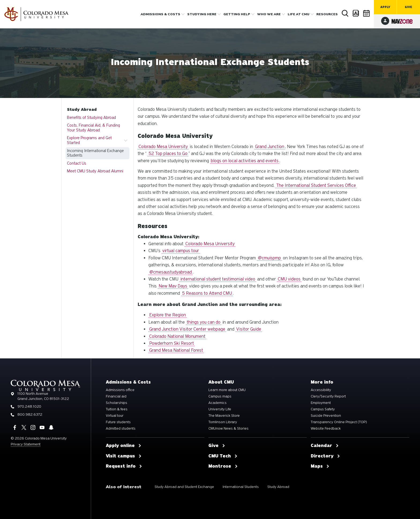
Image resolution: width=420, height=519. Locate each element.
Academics (217, 403)
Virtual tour (115, 416)
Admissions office (120, 390)
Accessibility (321, 390)
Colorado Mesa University (163, 147)
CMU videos (289, 279)
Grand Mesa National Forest (176, 350)
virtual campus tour (181, 251)
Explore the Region (168, 315)
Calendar (367, 13)
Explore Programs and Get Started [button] (89, 140)
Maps (320, 466)
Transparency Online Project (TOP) (339, 422)
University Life (220, 409)
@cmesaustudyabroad (170, 272)
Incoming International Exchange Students (95, 153)
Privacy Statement (26, 444)
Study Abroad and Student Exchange (184, 487)
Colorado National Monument (177, 336)
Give (408, 7)
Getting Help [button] (237, 14)
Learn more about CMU (227, 390)
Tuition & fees (117, 409)
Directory (356, 13)
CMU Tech (223, 456)
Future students (118, 422)
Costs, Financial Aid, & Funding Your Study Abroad (93, 128)
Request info (124, 466)
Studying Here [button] (202, 14)
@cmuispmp (269, 258)
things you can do (204, 322)
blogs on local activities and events (245, 161)
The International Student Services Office (316, 185)
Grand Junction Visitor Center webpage (187, 329)
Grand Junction (270, 147)
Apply (385, 7)
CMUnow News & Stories (228, 429)
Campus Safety (323, 409)
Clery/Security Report (328, 396)
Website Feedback (326, 429)
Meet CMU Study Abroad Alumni (95, 171)
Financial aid (116, 396)
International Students (241, 487)
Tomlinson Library (223, 422)
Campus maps (220, 396)
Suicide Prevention (326, 416)
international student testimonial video (218, 279)
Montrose (223, 466)
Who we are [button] (269, 14)
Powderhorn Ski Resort (172, 343)
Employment (321, 403)
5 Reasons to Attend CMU (207, 293)
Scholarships (117, 403)
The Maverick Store (224, 416)
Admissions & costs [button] (160, 14)
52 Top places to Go (168, 154)
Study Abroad (82, 109)
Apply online (124, 446)
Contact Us (77, 163)
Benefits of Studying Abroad (91, 118)
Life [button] (299, 14)
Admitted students (121, 429)
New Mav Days (173, 286)
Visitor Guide (249, 329)
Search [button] (345, 13)
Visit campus (124, 456)
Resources (327, 14)
